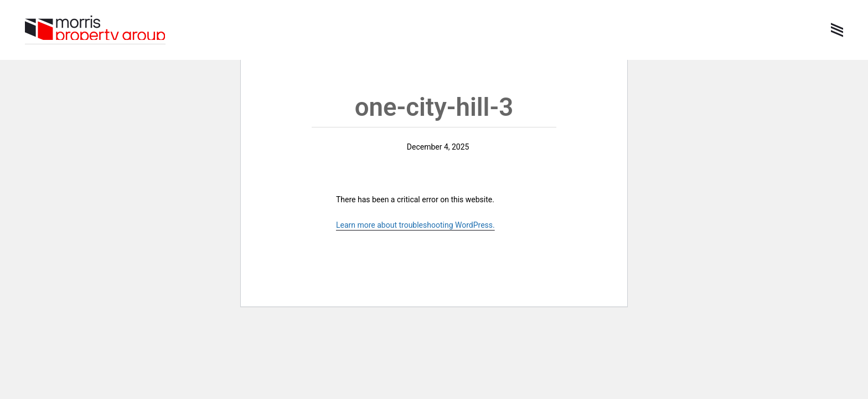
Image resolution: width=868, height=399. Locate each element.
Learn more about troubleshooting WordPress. (415, 225)
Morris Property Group (95, 29)
